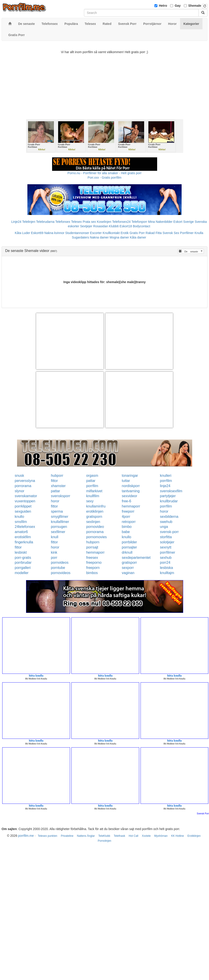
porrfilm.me (26, 836)
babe (126, 532)
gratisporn (94, 517)
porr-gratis (23, 558)
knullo (20, 517)
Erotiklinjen (194, 836)
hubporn (93, 542)
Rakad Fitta (154, 233)
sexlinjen (93, 522)
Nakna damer (99, 237)
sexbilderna (169, 517)
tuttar (126, 481)
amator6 (21, 532)
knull (55, 537)
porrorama (23, 486)
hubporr (57, 476)
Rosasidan (101, 226)
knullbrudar (169, 501)
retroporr (129, 522)
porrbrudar (23, 563)
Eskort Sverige (184, 222)
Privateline (67, 836)
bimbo (127, 527)
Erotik (125, 233)
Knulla (199, 233)
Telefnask (120, 836)
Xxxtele (146, 836)
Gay (178, 6)
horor (55, 501)
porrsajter (130, 547)
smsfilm (21, 522)
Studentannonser (77, 233)
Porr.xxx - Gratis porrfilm (104, 178)
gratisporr (130, 563)
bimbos (92, 573)
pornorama (95, 532)
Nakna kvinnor (54, 233)
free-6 (127, 501)
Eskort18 (126, 226)
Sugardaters (80, 237)
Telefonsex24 (121, 222)
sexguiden (23, 511)
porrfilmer (168, 552)
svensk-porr (169, 532)
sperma (57, 511)
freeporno (94, 563)
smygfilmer (60, 517)
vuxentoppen (25, 501)
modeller (22, 573)
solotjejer (167, 542)
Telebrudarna (45, 222)
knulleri (166, 476)
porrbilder (130, 542)
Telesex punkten (47, 836)
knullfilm (93, 496)
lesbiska (167, 568)
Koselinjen (104, 222)
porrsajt (92, 547)
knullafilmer (60, 522)
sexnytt (166, 547)
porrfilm (166, 481)
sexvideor (130, 496)
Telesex (76, 222)
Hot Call (133, 836)
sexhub (166, 558)
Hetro (163, 6)
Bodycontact (142, 226)
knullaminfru (96, 506)
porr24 (165, 563)
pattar (91, 481)
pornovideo (95, 527)
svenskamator (26, 496)
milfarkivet (94, 491)
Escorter (96, 233)
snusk (20, 476)
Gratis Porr (137, 233)
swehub (166, 522)
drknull (127, 552)
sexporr (128, 568)
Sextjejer (86, 226)
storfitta (166, 537)
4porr (126, 517)
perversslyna (25, 481)
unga (164, 527)
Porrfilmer (187, 233)
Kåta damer (138, 237)
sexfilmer (58, 532)
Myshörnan (161, 836)
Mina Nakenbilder (160, 222)
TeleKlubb (104, 836)
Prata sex (89, 222)
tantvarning (131, 491)
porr (54, 558)
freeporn (93, 568)
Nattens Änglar (86, 836)
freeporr (128, 511)
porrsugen (59, 527)
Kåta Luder (23, 233)
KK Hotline (177, 836)
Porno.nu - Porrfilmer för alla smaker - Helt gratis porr (105, 173)
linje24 (165, 486)
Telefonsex (63, 222)
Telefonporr (139, 222)
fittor (54, 481)
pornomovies (97, 537)
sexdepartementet (136, 558)
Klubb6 (114, 226)
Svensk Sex (171, 233)
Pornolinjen (104, 841)
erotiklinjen (95, 511)
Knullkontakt (111, 233)
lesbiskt (21, 552)
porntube (58, 568)
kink (54, 552)
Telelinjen (29, 222)
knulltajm (167, 573)
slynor (20, 491)
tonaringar (130, 476)
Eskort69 (37, 233)
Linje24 (16, 222)
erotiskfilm (23, 537)
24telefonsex (25, 527)
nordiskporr (131, 486)
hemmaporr (131, 506)
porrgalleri (23, 568)
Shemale (195, 6)
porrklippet (23, 506)
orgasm (92, 476)
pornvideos (60, 563)
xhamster (58, 486)
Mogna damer (119, 237)
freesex (92, 558)
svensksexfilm (171, 491)
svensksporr (61, 496)
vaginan (128, 573)
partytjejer (168, 496)
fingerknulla (24, 542)
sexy (90, 501)
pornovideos (61, 573)
